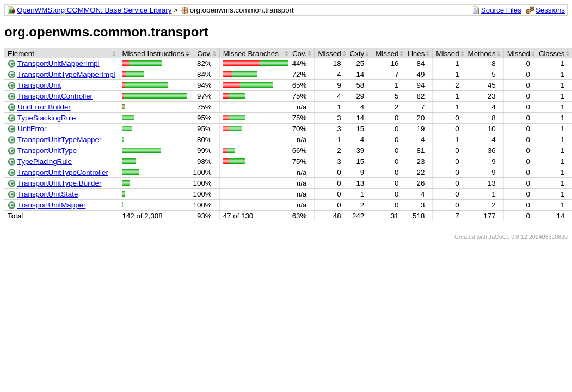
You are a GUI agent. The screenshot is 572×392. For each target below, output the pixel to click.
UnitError (32, 129)
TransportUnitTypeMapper (59, 140)
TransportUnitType (47, 151)
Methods (482, 54)
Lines (416, 54)
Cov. (204, 54)
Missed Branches (251, 54)
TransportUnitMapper (51, 205)
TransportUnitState (48, 194)
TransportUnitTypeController (63, 172)
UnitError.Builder (44, 107)
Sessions (550, 10)
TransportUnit (39, 85)
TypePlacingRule (45, 161)
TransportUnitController (55, 96)
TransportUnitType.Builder (59, 183)
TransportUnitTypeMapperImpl (66, 74)
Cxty (357, 54)
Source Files (501, 10)
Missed (329, 54)
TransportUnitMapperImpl (59, 63)
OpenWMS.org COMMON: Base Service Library (94, 10)
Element (21, 54)
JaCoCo (499, 237)
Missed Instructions (153, 54)
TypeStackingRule (47, 118)
